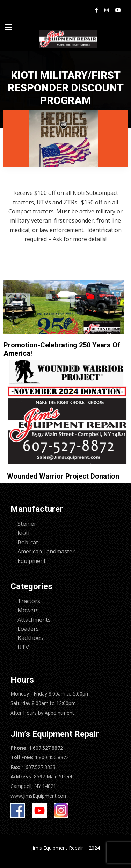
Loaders (28, 629)
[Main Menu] (9, 27)
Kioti (23, 533)
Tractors (29, 601)
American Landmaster (46, 551)
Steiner (27, 524)
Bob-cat (28, 542)
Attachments (34, 620)
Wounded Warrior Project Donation (63, 476)
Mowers (28, 610)
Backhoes (30, 638)
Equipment (32, 561)
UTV (23, 647)
